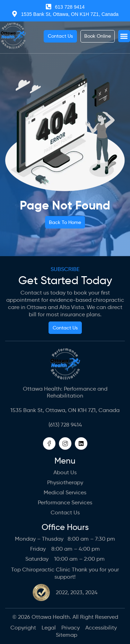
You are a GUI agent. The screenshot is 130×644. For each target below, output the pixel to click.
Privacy (71, 628)
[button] (124, 36)
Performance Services (65, 502)
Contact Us (65, 512)
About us (65, 472)
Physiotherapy (65, 482)
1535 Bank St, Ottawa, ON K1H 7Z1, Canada (65, 410)
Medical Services (65, 492)
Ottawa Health (51, 617)
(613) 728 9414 (65, 425)
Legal (49, 628)
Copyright (23, 628)
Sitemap (67, 635)
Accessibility (101, 628)
